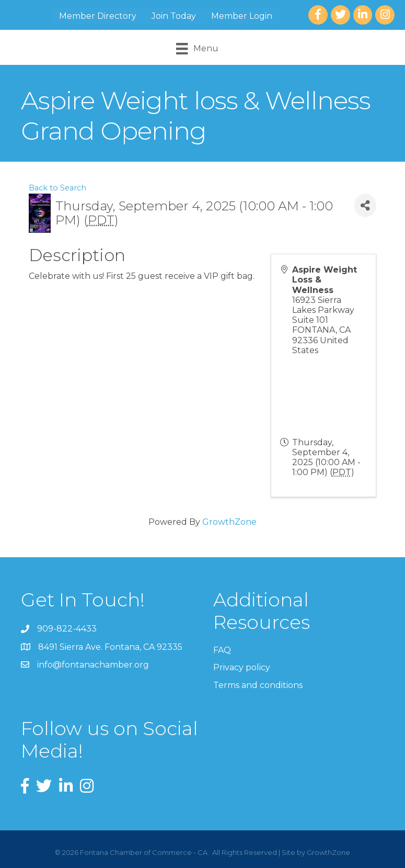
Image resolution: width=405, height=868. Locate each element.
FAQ (222, 650)
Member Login (242, 16)
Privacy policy (242, 667)
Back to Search (57, 188)
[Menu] (197, 49)
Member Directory (98, 16)
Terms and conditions (258, 685)
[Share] (365, 205)
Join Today (174, 16)
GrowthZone (229, 522)
